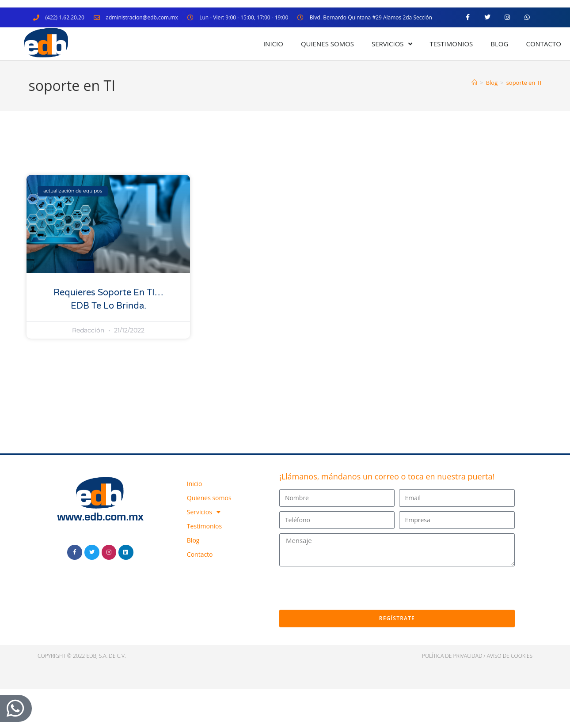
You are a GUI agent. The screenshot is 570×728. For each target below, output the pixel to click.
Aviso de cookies (510, 656)
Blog (499, 44)
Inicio (273, 44)
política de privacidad (452, 656)
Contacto (543, 44)
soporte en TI (524, 83)
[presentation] (346, 588)
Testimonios (452, 44)
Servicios (392, 44)
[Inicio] (474, 83)
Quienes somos (327, 44)
